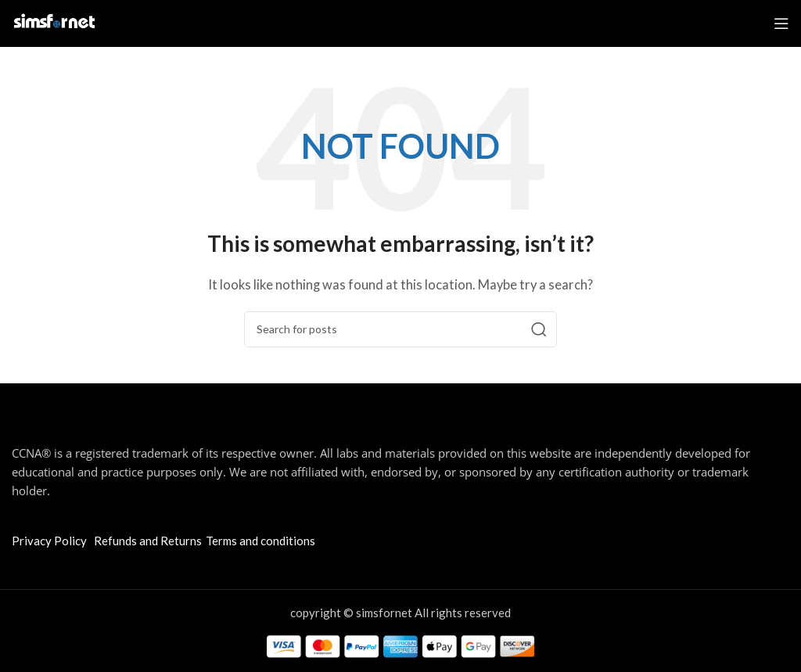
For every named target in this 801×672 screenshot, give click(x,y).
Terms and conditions (260, 541)
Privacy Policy (49, 541)
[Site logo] (55, 22)
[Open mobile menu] (781, 23)
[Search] (400, 329)
